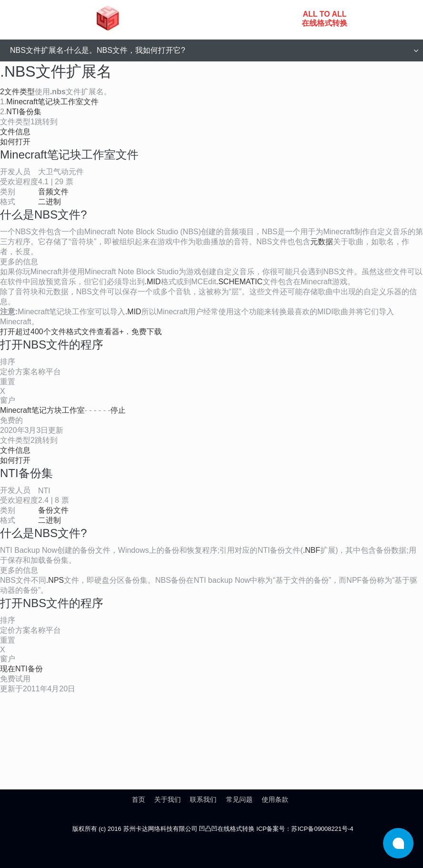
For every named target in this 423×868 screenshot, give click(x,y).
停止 (118, 410)
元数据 (322, 242)
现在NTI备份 (21, 669)
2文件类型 (17, 92)
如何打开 (15, 142)
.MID (153, 282)
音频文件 (53, 192)
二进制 (49, 202)
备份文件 (53, 510)
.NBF (312, 550)
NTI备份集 (24, 112)
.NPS (55, 580)
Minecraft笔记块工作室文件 (52, 102)
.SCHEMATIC (239, 282)
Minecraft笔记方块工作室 (42, 410)
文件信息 (15, 132)
